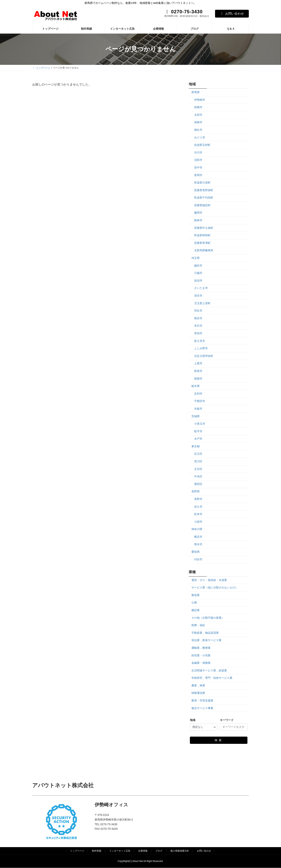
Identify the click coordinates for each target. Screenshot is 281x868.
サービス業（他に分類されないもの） (215, 587)
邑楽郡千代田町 (204, 198)
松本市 (198, 514)
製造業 (196, 595)
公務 (194, 602)
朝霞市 (198, 378)
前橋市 (198, 107)
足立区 (198, 454)
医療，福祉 (198, 625)
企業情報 (143, 851)
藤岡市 (198, 213)
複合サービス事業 (202, 708)
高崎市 (198, 122)
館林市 (198, 220)
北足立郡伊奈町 (204, 356)
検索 (219, 740)
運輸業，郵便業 (201, 648)
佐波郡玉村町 (202, 145)
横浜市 (198, 537)
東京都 (196, 446)
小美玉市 (200, 424)
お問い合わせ (232, 14)
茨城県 (196, 416)
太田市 (198, 115)
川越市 (198, 273)
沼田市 (198, 160)
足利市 (198, 393)
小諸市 (198, 521)
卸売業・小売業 (201, 655)
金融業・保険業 (201, 663)
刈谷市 (198, 559)
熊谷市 (198, 318)
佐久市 (198, 506)
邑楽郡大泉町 (202, 183)
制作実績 (97, 851)
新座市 (198, 371)
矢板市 (198, 409)
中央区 (198, 476)
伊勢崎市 (200, 100)
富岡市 (198, 175)
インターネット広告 (120, 851)
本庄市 (198, 326)
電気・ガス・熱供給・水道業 (209, 580)
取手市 (198, 431)
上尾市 (198, 363)
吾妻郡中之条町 (204, 228)
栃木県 (196, 386)
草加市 (198, 333)
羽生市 (198, 311)
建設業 (196, 610)
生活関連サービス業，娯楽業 (209, 670)
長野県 (196, 491)
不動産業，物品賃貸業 (205, 633)
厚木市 (198, 544)
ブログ (159, 851)
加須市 (198, 280)
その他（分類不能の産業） (208, 618)
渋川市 (198, 152)
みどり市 (200, 137)
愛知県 (196, 552)
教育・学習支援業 (202, 700)
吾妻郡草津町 (202, 243)
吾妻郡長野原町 (204, 190)
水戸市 (198, 439)
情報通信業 (198, 693)
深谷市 (198, 296)
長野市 (198, 499)
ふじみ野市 (201, 348)
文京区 (198, 469)
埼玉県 (196, 258)
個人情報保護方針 (180, 851)
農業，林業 (198, 685)
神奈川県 (197, 529)
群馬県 (196, 92)
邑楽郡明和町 (202, 235)
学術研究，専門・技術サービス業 (212, 678)
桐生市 (198, 130)
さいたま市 (201, 288)
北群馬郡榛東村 (204, 250)
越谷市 (198, 265)
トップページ (77, 851)
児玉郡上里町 (202, 303)
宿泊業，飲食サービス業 (206, 640)
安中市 (198, 168)
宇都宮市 (200, 401)
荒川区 (198, 461)
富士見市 (200, 341)
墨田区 (198, 484)
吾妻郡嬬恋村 (202, 205)
